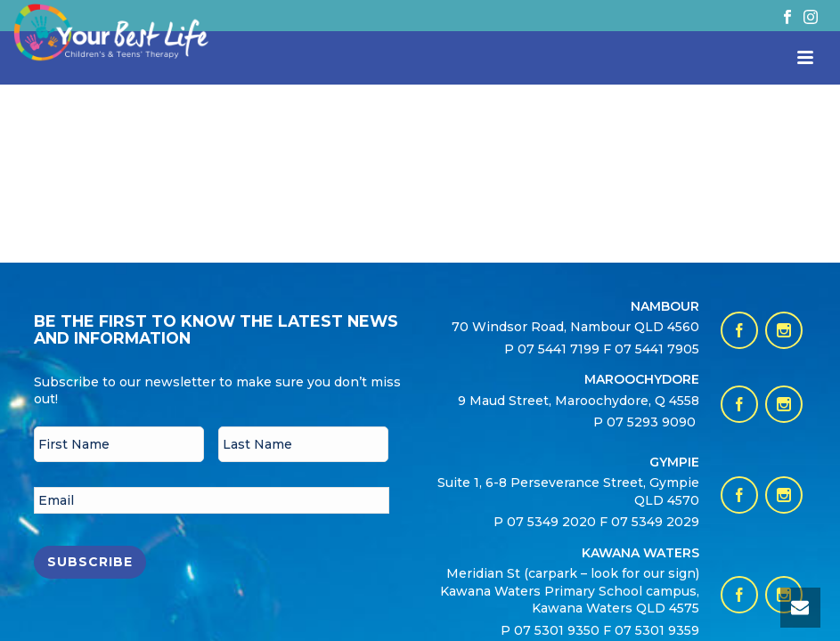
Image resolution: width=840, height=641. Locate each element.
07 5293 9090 (653, 422)
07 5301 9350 (559, 630)
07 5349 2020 (551, 522)
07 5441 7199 (560, 349)
